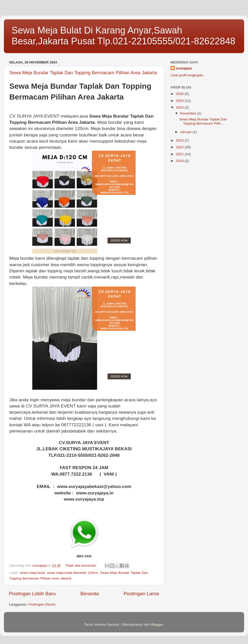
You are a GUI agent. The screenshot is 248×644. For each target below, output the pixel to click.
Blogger (157, 625)
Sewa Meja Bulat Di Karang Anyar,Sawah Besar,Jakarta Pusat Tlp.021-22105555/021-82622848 (123, 36)
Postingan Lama (141, 594)
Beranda (90, 594)
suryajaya (184, 68)
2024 (180, 107)
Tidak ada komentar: (81, 565)
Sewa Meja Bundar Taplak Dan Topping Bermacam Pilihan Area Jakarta (83, 73)
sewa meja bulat (33, 573)
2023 (180, 140)
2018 (180, 161)
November (189, 113)
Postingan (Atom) (42, 604)
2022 (180, 147)
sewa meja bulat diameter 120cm (73, 573)
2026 (180, 94)
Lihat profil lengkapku (187, 75)
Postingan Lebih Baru (32, 594)
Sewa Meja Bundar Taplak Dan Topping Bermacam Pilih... (203, 121)
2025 (180, 101)
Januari (186, 132)
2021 (180, 154)
